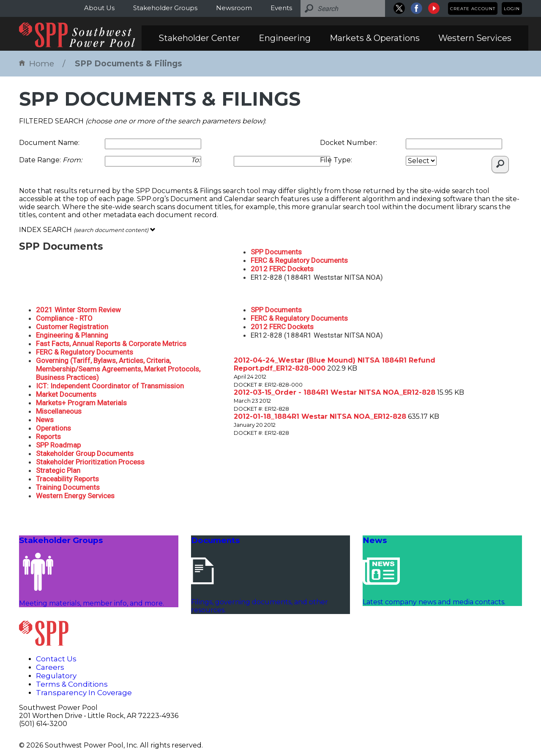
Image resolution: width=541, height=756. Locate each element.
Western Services (475, 38)
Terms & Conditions (72, 684)
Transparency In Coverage (84, 693)
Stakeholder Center (199, 38)
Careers (50, 667)
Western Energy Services (75, 496)
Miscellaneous (59, 411)
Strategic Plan (58, 470)
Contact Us (56, 659)
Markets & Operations (375, 38)
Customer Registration (72, 327)
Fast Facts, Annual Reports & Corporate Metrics (111, 344)
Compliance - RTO (64, 318)
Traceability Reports (67, 479)
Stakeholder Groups (165, 8)
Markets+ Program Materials (81, 403)
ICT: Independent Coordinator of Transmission (110, 386)
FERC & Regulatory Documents (299, 260)
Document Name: (49, 143)
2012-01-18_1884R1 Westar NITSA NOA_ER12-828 (320, 416)
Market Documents (66, 394)
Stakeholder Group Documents (85, 453)
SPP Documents (276, 252)
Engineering (285, 38)
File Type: (336, 160)
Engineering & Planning (72, 335)
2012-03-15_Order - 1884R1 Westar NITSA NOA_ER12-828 (335, 392)
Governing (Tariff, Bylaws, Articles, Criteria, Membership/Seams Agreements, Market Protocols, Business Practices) (118, 369)
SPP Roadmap (58, 445)
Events (281, 8)
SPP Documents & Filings (128, 64)
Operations (53, 428)
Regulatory (56, 676)
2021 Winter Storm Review (78, 310)
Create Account (473, 9)
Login (512, 9)
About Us (99, 8)
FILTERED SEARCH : (143, 121)
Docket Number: (348, 143)
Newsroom (234, 8)
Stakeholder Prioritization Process (90, 462)
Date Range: (51, 160)
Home (37, 64)
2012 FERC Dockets (282, 269)
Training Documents (68, 487)
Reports (48, 437)
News (45, 420)
